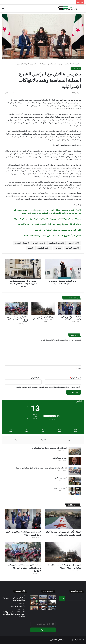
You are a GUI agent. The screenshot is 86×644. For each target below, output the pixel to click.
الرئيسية (77, 64)
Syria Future (79, 640)
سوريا (30, 248)
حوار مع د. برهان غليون (59, 458)
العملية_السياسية (72, 248)
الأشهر (71, 440)
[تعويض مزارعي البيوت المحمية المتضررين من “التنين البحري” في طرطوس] (43, 608)
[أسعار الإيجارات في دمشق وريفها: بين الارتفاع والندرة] (75, 451)
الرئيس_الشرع (39, 243)
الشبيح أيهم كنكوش (61, 478)
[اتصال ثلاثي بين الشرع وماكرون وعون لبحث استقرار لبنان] (69, 308)
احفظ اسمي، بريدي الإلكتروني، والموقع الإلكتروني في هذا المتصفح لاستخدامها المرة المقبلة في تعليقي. (48, 387)
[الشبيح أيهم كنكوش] (75, 481)
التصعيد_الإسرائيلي (56, 243)
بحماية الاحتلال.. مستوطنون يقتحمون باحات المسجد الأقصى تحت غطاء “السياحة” (49, 224)
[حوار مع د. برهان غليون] (75, 461)
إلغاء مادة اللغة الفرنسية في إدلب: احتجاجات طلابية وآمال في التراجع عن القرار (41, 468)
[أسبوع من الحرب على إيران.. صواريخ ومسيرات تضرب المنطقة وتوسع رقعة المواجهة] (52, 608)
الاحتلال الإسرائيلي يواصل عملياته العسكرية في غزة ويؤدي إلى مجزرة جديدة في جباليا (47, 210)
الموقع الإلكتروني (36, 378)
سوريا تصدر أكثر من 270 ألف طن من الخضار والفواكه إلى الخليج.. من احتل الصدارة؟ (47, 219)
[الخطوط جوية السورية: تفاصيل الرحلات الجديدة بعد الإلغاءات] (43, 597)
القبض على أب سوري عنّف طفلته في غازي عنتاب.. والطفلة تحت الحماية (52, 236)
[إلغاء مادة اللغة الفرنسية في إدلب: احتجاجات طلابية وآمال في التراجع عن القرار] (75, 471)
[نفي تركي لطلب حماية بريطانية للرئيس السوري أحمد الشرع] (34, 602)
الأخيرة (43, 440)
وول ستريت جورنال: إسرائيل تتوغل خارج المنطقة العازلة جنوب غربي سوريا (51, 213)
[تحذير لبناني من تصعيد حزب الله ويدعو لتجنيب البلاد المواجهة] (34, 608)
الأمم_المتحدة (73, 243)
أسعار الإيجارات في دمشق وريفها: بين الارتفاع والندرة (50, 448)
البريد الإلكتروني (75, 378)
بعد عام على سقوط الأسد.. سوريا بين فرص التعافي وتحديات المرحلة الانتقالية (17, 319)
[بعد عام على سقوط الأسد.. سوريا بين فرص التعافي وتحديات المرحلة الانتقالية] (17, 308)
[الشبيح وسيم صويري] (75, 491)
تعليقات (16, 440)
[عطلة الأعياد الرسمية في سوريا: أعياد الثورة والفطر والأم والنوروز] (63, 519)
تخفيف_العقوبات (43, 248)
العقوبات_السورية (21, 243)
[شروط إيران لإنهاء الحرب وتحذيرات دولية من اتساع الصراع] (43, 308)
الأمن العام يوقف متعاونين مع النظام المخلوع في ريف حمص (57, 230)
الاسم (79, 368)
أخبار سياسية (69, 64)
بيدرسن (57, 248)
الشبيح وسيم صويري (60, 488)
